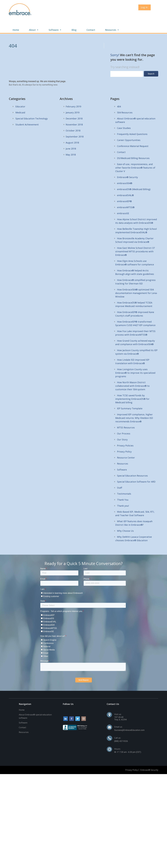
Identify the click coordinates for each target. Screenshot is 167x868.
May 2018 (71, 142)
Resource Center (126, 445)
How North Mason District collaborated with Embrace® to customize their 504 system (132, 373)
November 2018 (74, 112)
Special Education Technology (32, 106)
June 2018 (71, 136)
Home (49, 17)
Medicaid (20, 100)
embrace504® (125, 171)
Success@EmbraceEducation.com (129, 718)
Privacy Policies (125, 433)
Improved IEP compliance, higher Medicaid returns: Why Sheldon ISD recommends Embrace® (134, 405)
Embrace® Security (127, 165)
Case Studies (124, 115)
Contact (124, 17)
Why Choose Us (125, 518)
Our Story (122, 427)
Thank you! (123, 493)
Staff (120, 475)
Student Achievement (27, 112)
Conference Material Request (133, 134)
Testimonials (124, 481)
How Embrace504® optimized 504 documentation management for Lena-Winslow (136, 281)
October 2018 (73, 118)
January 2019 (73, 100)
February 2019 (73, 94)
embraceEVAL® (125, 183)
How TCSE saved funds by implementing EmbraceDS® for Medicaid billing (132, 386)
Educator (20, 94)
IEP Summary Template (130, 396)
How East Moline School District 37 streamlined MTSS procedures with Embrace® (135, 239)
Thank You (123, 487)
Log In (144, 7)
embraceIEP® (124, 189)
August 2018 (72, 130)
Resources (145, 17)
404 (119, 94)
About (67, 17)
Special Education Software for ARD (136, 469)
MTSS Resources (126, 415)
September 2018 (75, 124)
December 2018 (74, 106)
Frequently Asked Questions (132, 122)
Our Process (124, 421)
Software (88, 17)
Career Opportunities (129, 128)
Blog (107, 17)
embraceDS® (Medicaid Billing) (134, 177)
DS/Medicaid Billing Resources (133, 146)
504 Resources (125, 100)
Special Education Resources (132, 463)
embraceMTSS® (126, 195)
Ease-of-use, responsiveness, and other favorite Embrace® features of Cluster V (135, 155)
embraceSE (123, 201)
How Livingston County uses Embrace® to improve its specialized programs (135, 360)
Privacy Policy (124, 439)
